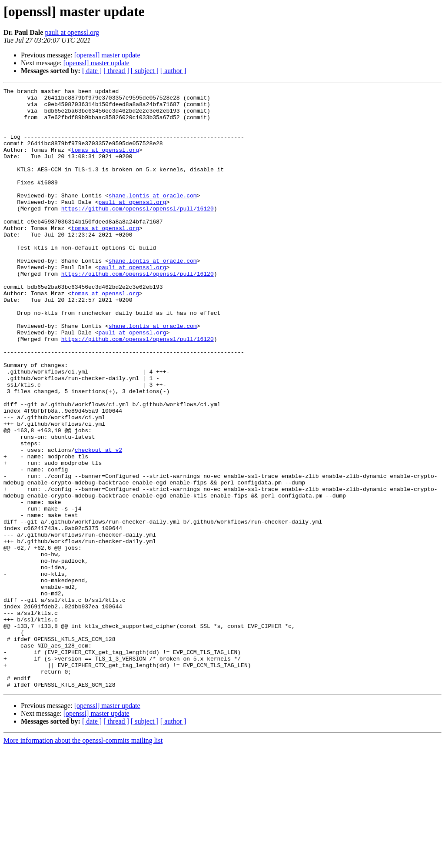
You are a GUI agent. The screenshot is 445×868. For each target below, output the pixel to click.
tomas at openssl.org (105, 163)
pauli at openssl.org (72, 32)
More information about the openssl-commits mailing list (83, 860)
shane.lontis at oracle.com (153, 217)
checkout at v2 (98, 523)
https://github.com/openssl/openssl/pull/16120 (138, 233)
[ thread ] (116, 71)
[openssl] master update (107, 55)
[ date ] (92, 71)
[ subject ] (145, 71)
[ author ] (173, 71)
